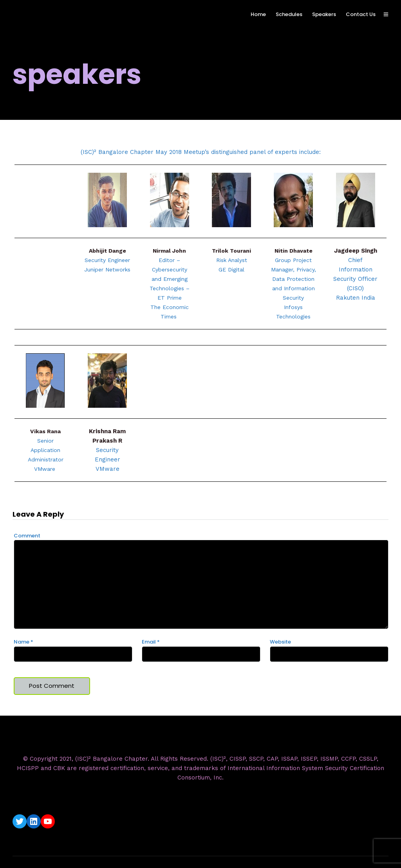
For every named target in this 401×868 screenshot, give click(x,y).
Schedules (289, 14)
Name (23, 642)
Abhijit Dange (107, 251)
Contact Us (361, 14)
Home (258, 14)
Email (151, 642)
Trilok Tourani (231, 251)
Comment (27, 536)
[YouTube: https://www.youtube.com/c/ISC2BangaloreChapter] (48, 821)
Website (280, 642)
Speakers (324, 14)
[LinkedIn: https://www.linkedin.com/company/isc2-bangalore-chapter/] (34, 821)
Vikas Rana (45, 431)
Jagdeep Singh (356, 251)
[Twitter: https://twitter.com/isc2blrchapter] (20, 821)
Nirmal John (169, 251)
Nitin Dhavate (294, 251)
